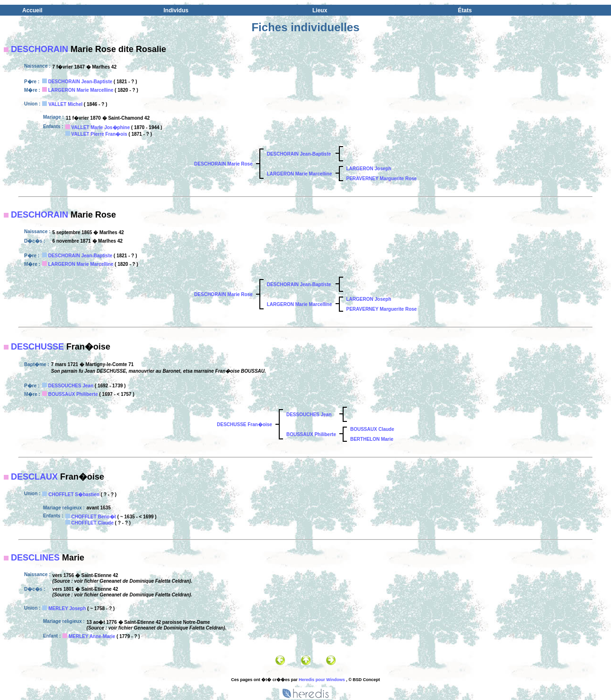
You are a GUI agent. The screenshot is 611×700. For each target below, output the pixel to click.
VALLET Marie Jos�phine (101, 127)
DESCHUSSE (37, 347)
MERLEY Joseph (67, 608)
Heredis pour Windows (322, 680)
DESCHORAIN (40, 49)
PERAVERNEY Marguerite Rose (382, 179)
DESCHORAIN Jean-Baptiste (80, 82)
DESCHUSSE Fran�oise (244, 424)
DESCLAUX (34, 477)
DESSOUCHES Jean (71, 386)
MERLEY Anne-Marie (92, 636)
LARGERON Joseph (369, 169)
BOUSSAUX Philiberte (73, 394)
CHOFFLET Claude (93, 523)
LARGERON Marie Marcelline (81, 90)
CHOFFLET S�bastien (74, 494)
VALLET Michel (65, 104)
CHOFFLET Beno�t (94, 517)
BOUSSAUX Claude (372, 429)
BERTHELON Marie (372, 439)
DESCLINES (35, 558)
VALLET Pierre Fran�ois (99, 134)
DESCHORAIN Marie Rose (223, 164)
